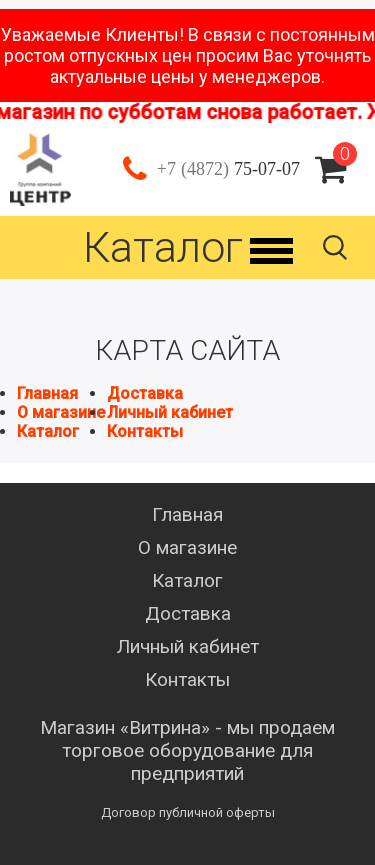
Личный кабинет (170, 412)
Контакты (145, 431)
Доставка (145, 393)
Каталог (48, 431)
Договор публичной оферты (188, 812)
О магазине (61, 412)
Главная (47, 393)
